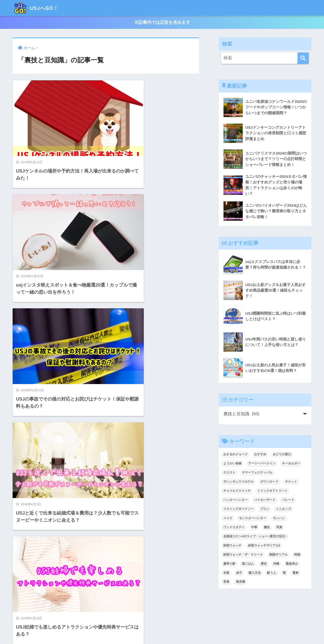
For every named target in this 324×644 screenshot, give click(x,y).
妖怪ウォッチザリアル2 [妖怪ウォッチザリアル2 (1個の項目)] (264, 546)
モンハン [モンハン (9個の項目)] (279, 518)
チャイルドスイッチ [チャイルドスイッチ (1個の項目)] (237, 491)
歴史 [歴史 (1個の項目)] (264, 564)
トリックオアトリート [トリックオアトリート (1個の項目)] (272, 491)
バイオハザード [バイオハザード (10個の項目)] (265, 500)
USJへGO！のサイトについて (114, 629)
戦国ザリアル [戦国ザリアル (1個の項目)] (278, 555)
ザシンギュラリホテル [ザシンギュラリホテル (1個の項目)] (238, 482)
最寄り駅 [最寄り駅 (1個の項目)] (229, 564)
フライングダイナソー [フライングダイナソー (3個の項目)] (238, 509)
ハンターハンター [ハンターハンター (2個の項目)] (235, 500)
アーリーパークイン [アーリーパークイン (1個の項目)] (262, 464)
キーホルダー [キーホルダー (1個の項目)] (291, 464)
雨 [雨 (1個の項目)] (284, 573)
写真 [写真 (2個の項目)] (279, 527)
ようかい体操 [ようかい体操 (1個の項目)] (232, 464)
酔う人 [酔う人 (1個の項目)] (272, 573)
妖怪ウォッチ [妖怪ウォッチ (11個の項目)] (232, 546)
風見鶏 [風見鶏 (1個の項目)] (240, 582)
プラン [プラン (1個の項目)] (265, 509)
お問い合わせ (197, 629)
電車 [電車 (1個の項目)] (295, 573)
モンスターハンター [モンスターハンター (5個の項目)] (253, 518)
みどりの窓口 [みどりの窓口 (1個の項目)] (282, 454)
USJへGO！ (38, 8)
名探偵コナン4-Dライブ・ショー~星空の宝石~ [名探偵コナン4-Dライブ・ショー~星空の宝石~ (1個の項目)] (255, 537)
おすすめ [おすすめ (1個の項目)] (260, 454)
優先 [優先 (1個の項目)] (267, 527)
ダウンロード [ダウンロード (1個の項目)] (269, 482)
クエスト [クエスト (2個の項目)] (229, 473)
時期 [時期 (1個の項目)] (297, 555)
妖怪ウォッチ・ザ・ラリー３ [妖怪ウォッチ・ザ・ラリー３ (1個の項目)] (243, 555)
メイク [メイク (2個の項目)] (228, 518)
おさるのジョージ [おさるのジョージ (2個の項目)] (235, 454)
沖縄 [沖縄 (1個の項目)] (276, 564)
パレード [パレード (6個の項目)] (288, 500)
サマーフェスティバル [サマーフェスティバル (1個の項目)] (257, 473)
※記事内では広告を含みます (162, 22)
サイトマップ (224, 629)
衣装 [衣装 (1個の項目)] (226, 573)
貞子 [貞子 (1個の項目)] (239, 573)
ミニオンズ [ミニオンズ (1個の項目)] (283, 509)
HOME (162, 619)
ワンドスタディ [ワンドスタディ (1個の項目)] (234, 527)
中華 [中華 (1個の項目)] (254, 527)
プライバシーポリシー (163, 629)
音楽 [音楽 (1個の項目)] (226, 582)
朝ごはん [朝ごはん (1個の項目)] (248, 564)
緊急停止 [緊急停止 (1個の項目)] (292, 564)
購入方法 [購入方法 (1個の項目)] (255, 573)
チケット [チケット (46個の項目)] (291, 482)
